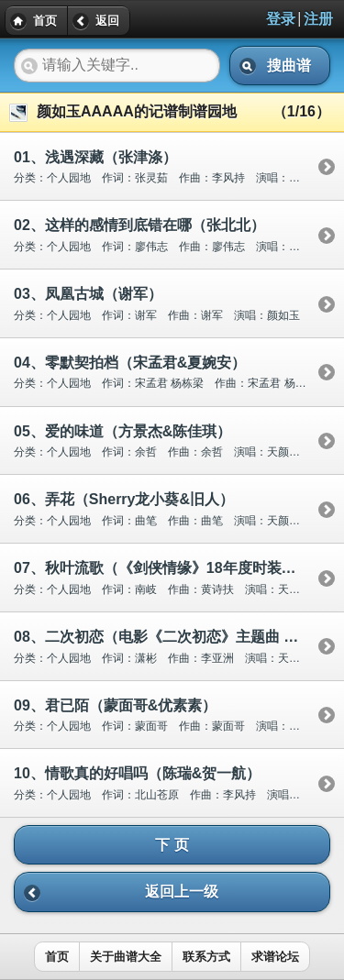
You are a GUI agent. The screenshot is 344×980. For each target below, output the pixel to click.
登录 (281, 19)
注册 (318, 19)
